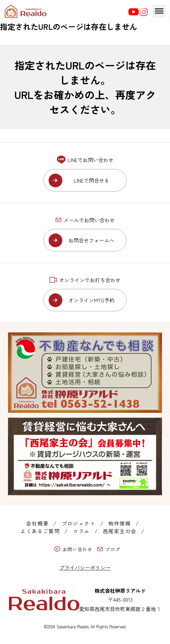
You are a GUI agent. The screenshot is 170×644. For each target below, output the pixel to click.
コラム (81, 531)
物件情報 (120, 523)
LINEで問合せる (92, 180)
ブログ (109, 549)
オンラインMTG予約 (91, 300)
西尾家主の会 (120, 531)
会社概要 (37, 523)
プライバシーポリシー (85, 567)
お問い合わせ (73, 549)
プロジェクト (79, 523)
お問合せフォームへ (91, 240)
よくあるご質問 (40, 531)
